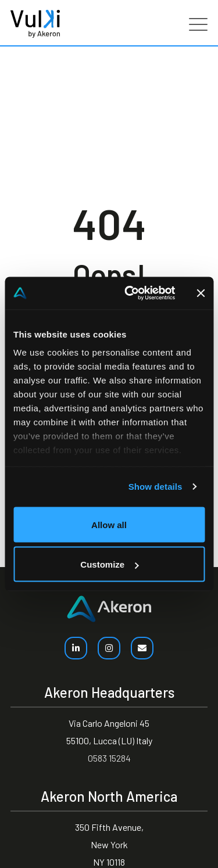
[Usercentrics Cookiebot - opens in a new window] (130, 293)
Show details (156, 487)
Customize (109, 564)
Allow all (109, 524)
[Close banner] (201, 293)
